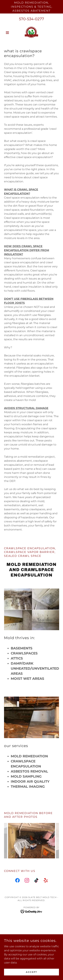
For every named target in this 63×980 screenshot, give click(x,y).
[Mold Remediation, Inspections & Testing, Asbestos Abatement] (32, 7)
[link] (31, 33)
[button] (8, 33)
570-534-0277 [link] (32, 19)
